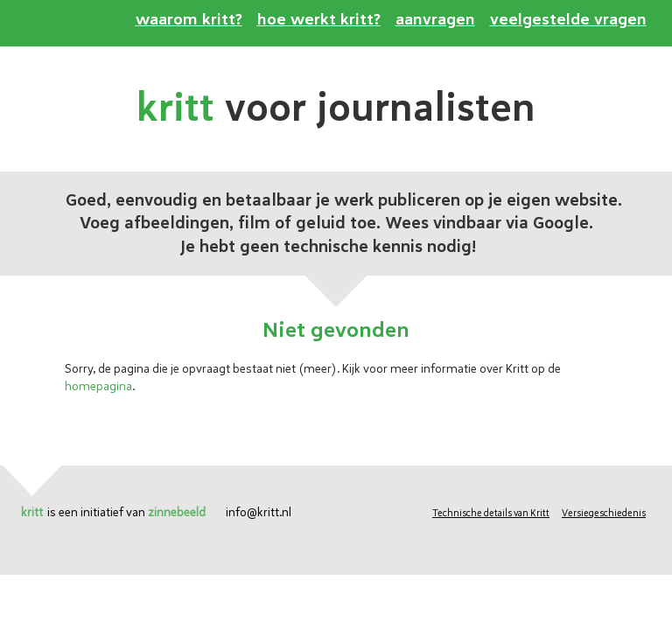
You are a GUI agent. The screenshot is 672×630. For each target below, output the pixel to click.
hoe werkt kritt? (319, 20)
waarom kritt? (189, 20)
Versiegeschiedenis (604, 513)
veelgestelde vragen (568, 20)
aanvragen (435, 20)
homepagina (98, 386)
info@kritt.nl (259, 512)
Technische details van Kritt (491, 513)
